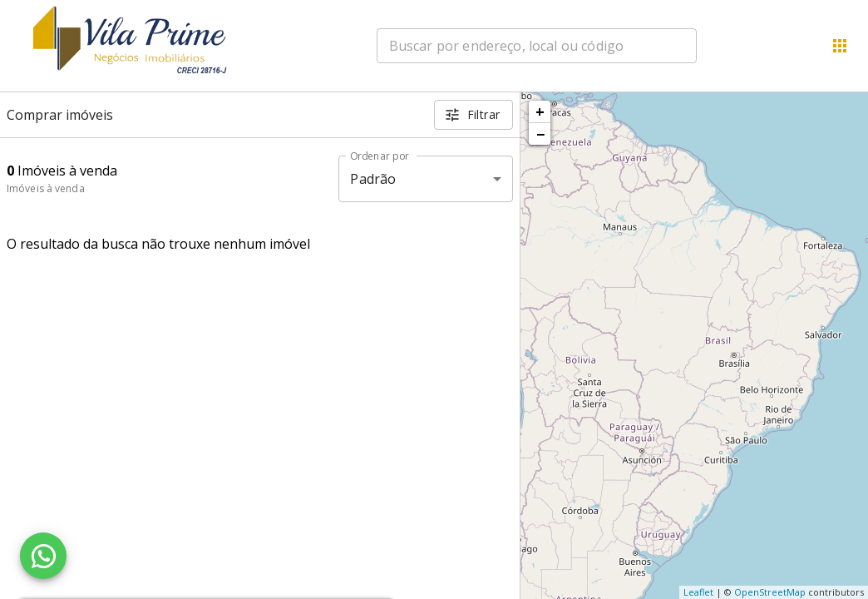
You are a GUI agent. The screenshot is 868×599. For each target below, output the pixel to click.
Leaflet (698, 592)
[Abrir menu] (840, 46)
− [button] (540, 134)
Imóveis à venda (46, 188)
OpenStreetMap (770, 592)
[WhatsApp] (43, 556)
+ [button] (540, 111)
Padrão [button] (373, 179)
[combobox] (537, 46)
